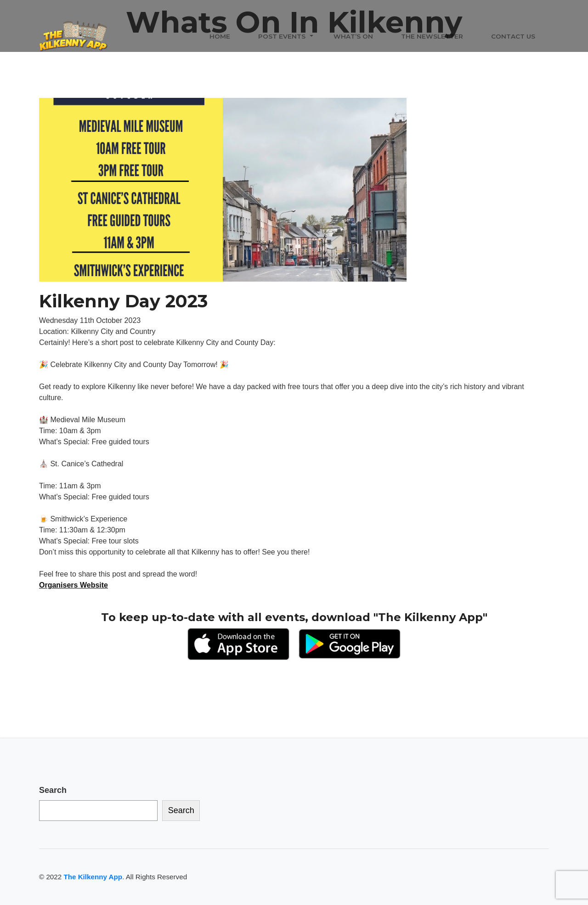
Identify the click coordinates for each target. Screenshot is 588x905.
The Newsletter (432, 36)
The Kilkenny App (93, 877)
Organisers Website (73, 585)
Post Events (282, 36)
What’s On (353, 36)
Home (220, 36)
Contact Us (513, 36)
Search (53, 790)
